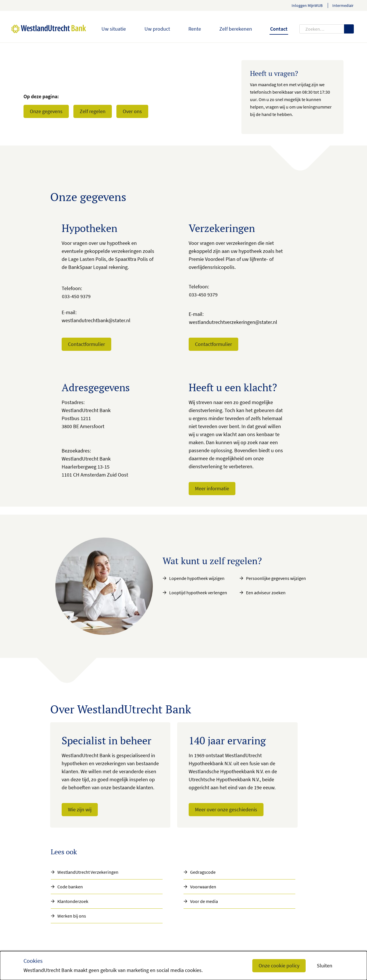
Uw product (157, 29)
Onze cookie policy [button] (279, 966)
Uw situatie (114, 29)
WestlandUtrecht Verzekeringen (88, 872)
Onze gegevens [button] (46, 111)
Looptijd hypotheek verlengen (198, 593)
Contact (279, 29)
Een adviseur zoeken (266, 593)
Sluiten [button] (325, 966)
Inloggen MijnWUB (307, 5)
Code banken (70, 887)
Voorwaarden (203, 887)
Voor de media (204, 901)
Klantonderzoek (73, 901)
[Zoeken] (349, 29)
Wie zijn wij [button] (80, 809)
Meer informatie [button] (212, 488)
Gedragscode (203, 872)
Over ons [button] (132, 111)
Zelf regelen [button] (93, 111)
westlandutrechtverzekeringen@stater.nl (233, 322)
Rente (195, 29)
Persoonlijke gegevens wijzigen (276, 578)
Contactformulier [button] (86, 344)
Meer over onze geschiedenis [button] (226, 809)
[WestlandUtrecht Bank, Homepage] (42, 29)
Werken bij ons (72, 916)
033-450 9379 (76, 296)
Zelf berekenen (236, 29)
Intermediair (343, 5)
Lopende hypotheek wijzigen (197, 578)
